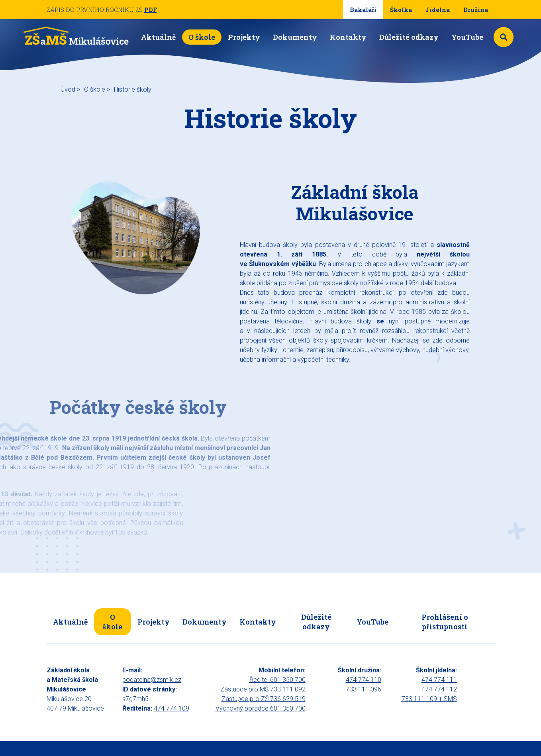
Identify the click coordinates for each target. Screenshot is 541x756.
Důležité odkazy (409, 37)
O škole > (97, 89)
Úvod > (70, 89)
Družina (476, 10)
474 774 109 (172, 708)
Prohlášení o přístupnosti (445, 622)
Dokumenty (295, 37)
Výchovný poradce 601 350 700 (261, 708)
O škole (202, 37)
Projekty (244, 37)
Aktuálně (158, 37)
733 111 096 (364, 689)
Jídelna (438, 10)
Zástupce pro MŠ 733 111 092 (263, 689)
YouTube (467, 37)
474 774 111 (439, 680)
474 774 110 (364, 680)
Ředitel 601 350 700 (277, 680)
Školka (401, 10)
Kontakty (348, 37)
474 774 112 (439, 689)
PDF (151, 10)
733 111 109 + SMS (429, 699)
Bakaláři (363, 10)
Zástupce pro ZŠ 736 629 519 (264, 699)
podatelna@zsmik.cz (152, 680)
